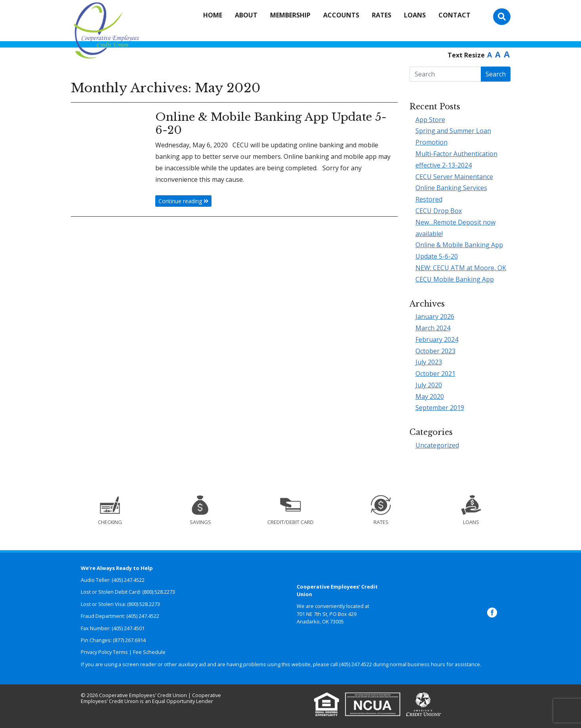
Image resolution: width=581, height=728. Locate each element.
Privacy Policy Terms (104, 652)
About (246, 15)
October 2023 (435, 351)
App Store (430, 120)
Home (213, 15)
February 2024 (437, 339)
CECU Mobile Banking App (455, 279)
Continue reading (183, 201)
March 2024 (433, 328)
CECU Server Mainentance (454, 177)
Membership (290, 15)
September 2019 (440, 408)
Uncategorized (437, 445)
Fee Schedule (149, 652)
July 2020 (429, 385)
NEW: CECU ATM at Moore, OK (461, 268)
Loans (415, 15)
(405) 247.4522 (355, 664)
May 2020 (430, 396)
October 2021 (435, 374)
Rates (382, 15)
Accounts (341, 15)
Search (496, 74)
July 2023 (429, 362)
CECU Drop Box (439, 211)
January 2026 (435, 316)
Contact (454, 15)
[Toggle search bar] (502, 17)
